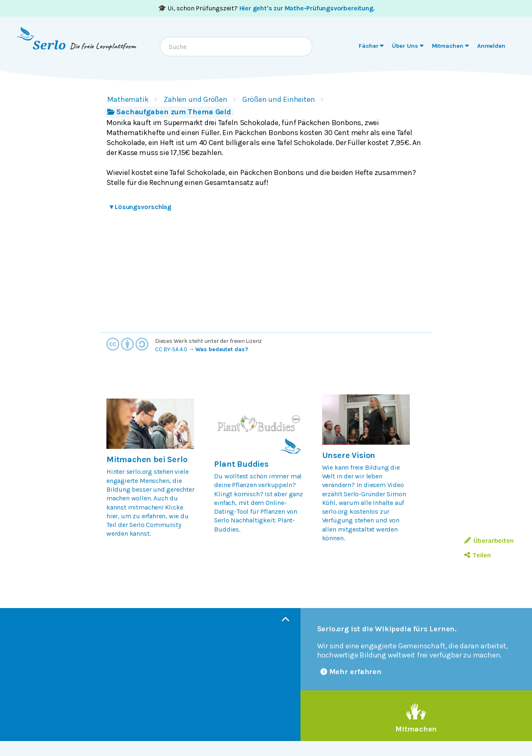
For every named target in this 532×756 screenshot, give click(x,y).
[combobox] (236, 47)
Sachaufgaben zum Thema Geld (169, 112)
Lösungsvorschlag (140, 207)
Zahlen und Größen (196, 99)
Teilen (477, 555)
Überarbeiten (489, 541)
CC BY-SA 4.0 (171, 349)
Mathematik (128, 99)
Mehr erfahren (351, 672)
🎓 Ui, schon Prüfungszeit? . (266, 8)
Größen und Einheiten (279, 99)
